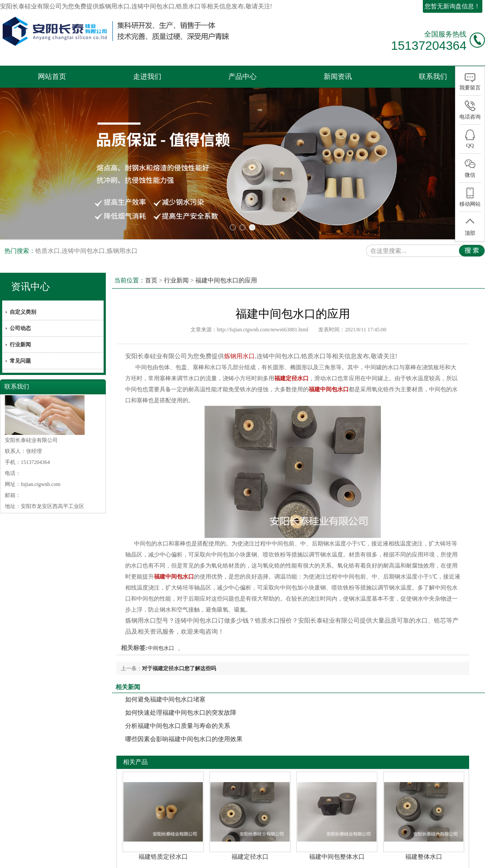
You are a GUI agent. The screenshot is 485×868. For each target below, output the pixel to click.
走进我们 (147, 76)
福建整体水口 (424, 843)
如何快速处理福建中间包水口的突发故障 (181, 699)
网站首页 (52, 76)
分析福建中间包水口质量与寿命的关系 (178, 712)
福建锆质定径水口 (163, 843)
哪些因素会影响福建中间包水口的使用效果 (184, 725)
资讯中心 (30, 273)
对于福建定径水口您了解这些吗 (179, 655)
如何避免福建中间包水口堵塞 (165, 686)
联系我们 (433, 76)
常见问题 (20, 347)
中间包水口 (161, 634)
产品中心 (242, 76)
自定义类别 (23, 298)
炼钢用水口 (114, 6)
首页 (151, 267)
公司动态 (20, 315)
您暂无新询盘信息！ (452, 6)
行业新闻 (20, 331)
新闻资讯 (338, 76)
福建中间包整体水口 (337, 843)
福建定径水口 (250, 843)
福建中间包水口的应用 (226, 267)
